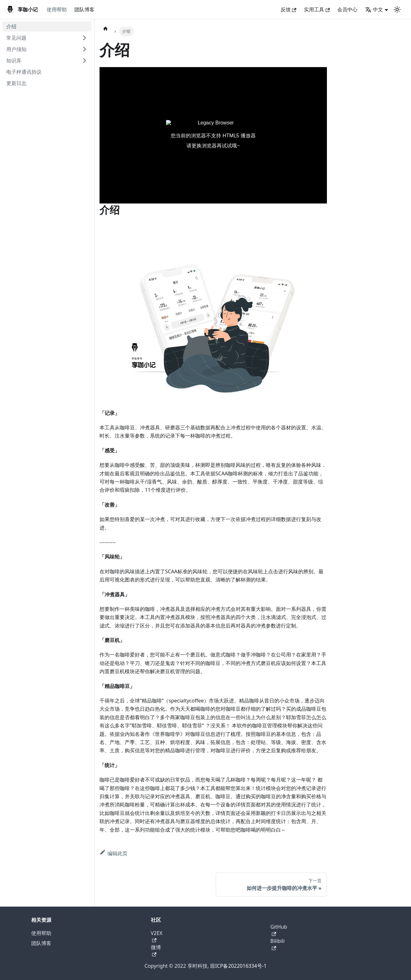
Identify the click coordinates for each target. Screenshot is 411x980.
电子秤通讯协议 (24, 72)
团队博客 (84, 9)
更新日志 (16, 83)
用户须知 (16, 49)
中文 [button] (374, 9)
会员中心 (347, 9)
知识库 (14, 60)
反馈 (288, 9)
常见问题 (16, 38)
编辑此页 (114, 853)
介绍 (11, 26)
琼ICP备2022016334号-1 (238, 966)
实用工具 (317, 9)
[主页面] (106, 28)
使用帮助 (57, 9)
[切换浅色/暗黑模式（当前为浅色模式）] (397, 9)
